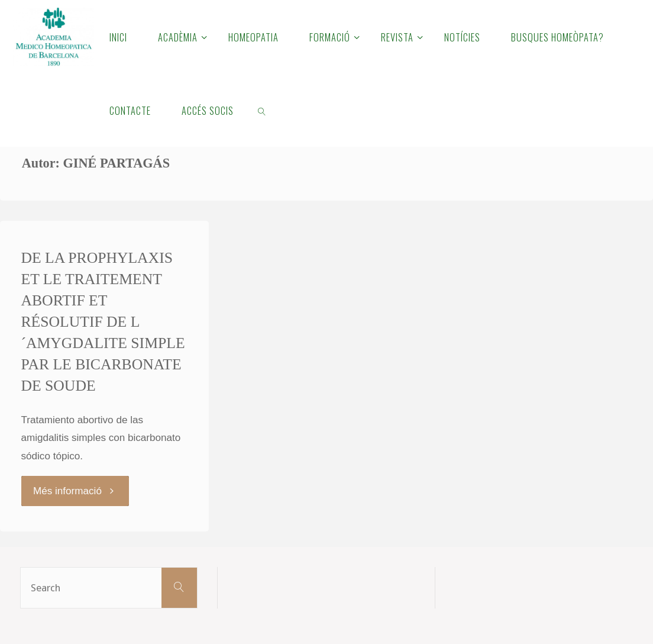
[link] (262, 110)
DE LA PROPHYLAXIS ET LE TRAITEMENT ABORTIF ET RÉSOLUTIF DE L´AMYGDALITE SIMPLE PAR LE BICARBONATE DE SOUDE (103, 321)
